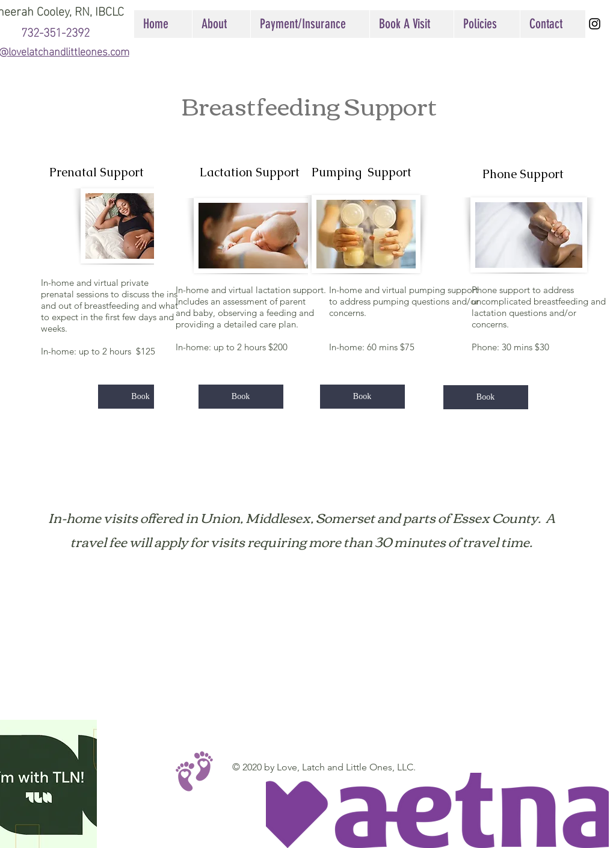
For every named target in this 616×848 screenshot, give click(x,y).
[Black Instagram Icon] (595, 24)
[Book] (140, 397)
